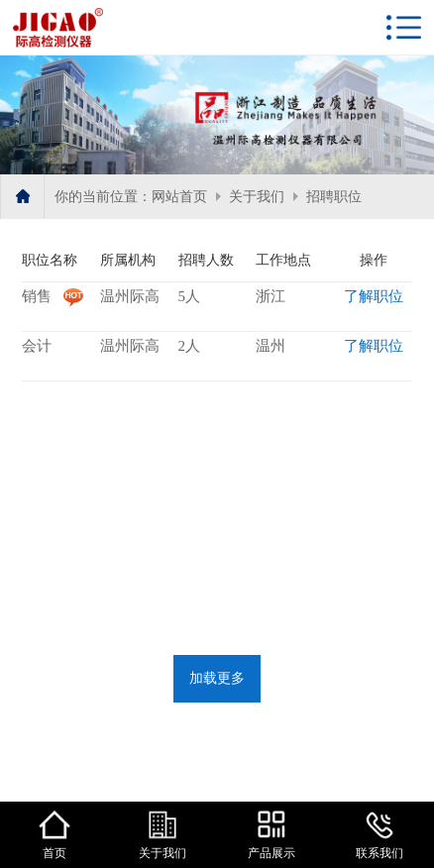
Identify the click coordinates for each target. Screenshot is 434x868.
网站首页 (179, 197)
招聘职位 (334, 197)
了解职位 (374, 296)
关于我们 (257, 197)
